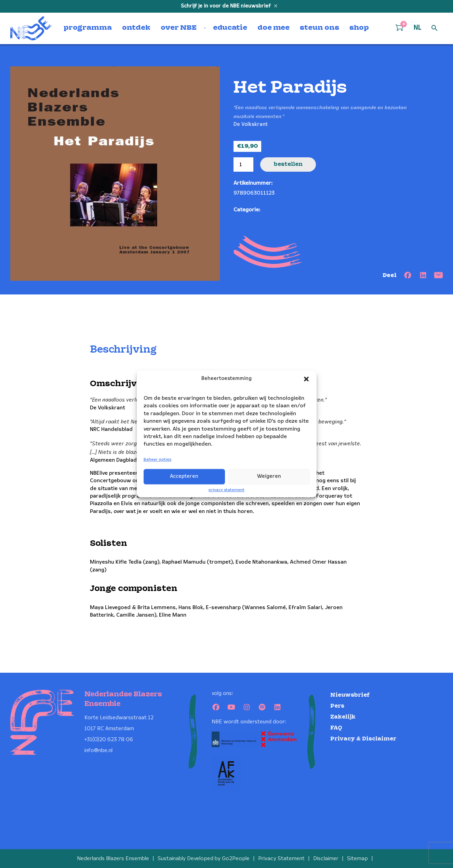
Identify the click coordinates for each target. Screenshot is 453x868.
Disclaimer (326, 859)
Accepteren (184, 476)
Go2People (236, 859)
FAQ (336, 728)
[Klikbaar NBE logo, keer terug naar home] (31, 28)
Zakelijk (343, 717)
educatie (230, 28)
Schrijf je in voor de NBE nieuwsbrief (227, 6)
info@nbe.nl (98, 751)
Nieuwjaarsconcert (286, 210)
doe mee (274, 28)
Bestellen (288, 164)
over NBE (179, 28)
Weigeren (269, 476)
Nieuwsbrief (350, 695)
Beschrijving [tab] (123, 350)
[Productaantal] (243, 165)
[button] (306, 379)
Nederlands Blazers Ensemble (113, 859)
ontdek (136, 28)
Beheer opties (157, 459)
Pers (337, 706)
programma (88, 28)
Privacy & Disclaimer (363, 739)
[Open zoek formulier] (435, 28)
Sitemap (357, 859)
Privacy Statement (281, 859)
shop (359, 28)
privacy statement (227, 490)
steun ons (319, 28)
